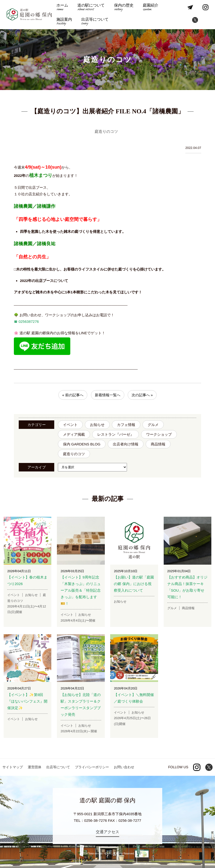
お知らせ (97, 425)
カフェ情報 (126, 425)
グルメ (153, 425)
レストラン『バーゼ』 (116, 434)
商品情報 (158, 444)
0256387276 (28, 321)
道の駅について (91, 8)
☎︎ (16, 321)
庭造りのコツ (74, 454)
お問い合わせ (124, 767)
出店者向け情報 (126, 444)
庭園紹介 (151, 8)
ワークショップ (159, 434)
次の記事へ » (142, 395)
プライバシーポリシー (92, 767)
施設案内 (64, 22)
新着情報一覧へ (108, 395)
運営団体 (35, 767)
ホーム (62, 8)
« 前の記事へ (73, 395)
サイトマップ (13, 767)
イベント (70, 425)
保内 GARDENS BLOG (82, 444)
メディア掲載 (74, 434)
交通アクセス (107, 832)
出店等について (95, 22)
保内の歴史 (124, 8)
